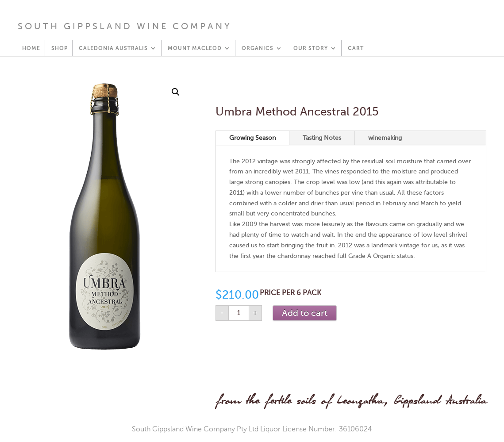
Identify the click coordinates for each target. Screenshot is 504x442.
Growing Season (252, 138)
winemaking (385, 138)
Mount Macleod (195, 48)
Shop (60, 48)
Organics (258, 48)
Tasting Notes (322, 138)
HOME (31, 48)
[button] (176, 92)
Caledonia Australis (113, 48)
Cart (356, 48)
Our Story (311, 48)
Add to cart (305, 313)
